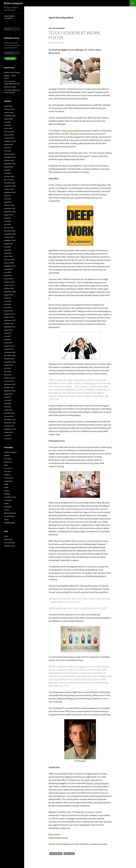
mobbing (7, 494)
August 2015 (8, 394)
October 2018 (9, 288)
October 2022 (9, 189)
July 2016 (7, 368)
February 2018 (9, 314)
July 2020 (7, 247)
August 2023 (8, 167)
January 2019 (9, 285)
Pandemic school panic (12, 72)
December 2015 (10, 384)
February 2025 (9, 132)
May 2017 (8, 336)
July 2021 (7, 218)
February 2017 (9, 346)
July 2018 (7, 298)
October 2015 (9, 387)
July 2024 (7, 148)
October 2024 (9, 138)
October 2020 (9, 237)
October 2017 (9, 324)
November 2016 (10, 356)
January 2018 (9, 317)
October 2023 (9, 160)
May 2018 (8, 304)
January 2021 (9, 228)
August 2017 (8, 330)
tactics (6, 519)
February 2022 (9, 205)
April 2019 (8, 276)
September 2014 (10, 429)
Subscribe (10, 59)
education (8, 471)
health (6, 484)
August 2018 (8, 295)
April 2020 (8, 253)
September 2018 (10, 292)
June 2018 (8, 301)
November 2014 (10, 423)
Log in (6, 536)
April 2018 (8, 308)
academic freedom (10, 452)
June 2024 (8, 151)
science (7, 510)
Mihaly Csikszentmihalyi (98, 783)
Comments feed (9, 543)
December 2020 (10, 231)
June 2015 (8, 400)
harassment (8, 481)
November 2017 (10, 320)
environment (8, 478)
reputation (8, 507)
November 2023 (10, 157)
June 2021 (8, 221)
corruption (8, 459)
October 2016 (9, 359)
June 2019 (8, 272)
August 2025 (8, 119)
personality (8, 500)
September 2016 (10, 362)
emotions (7, 475)
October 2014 (9, 426)
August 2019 (8, 269)
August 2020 (8, 244)
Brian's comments (13, 3)
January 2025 (9, 135)
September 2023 (10, 164)
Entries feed (8, 539)
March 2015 (8, 410)
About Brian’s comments (9, 17)
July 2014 (7, 435)
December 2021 (10, 208)
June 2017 (8, 333)
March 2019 (8, 279)
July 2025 (7, 122)
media (6, 487)
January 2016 (9, 381)
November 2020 (10, 234)
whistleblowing (9, 523)
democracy (8, 462)
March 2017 (8, 343)
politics (7, 503)
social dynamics (9, 516)
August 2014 (8, 432)
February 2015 (9, 413)
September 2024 (10, 141)
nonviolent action (10, 497)
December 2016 (10, 352)
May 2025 (8, 125)
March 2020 (8, 256)
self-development (57, 28)
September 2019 (10, 266)
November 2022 (10, 186)
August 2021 (8, 215)
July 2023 (7, 170)
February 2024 (9, 154)
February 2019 (9, 282)
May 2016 (8, 371)
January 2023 (9, 180)
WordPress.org (9, 546)
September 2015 (10, 391)
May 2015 (8, 403)
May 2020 (8, 250)
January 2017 (9, 349)
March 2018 (8, 311)
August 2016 (8, 365)
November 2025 (10, 116)
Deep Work (69, 854)
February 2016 (9, 378)
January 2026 (9, 112)
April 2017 (8, 340)
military (7, 491)
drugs (6, 465)
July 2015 (7, 397)
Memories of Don (10, 87)
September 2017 (10, 327)
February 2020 (9, 260)
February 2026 (9, 109)
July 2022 (7, 196)
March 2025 (8, 128)
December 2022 (10, 183)
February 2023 (9, 176)
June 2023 (8, 173)
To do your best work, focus (75, 35)
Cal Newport (56, 854)
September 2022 (10, 192)
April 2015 (8, 407)
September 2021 (10, 212)
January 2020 (9, 263)
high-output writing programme (77, 130)
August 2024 (8, 144)
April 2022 (8, 202)
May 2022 (8, 199)
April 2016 (8, 375)
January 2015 (9, 416)
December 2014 (10, 419)
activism (7, 455)
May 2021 (8, 224)
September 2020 (10, 240)
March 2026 (8, 106)
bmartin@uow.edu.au (58, 838)
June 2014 (8, 439)
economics (8, 468)
